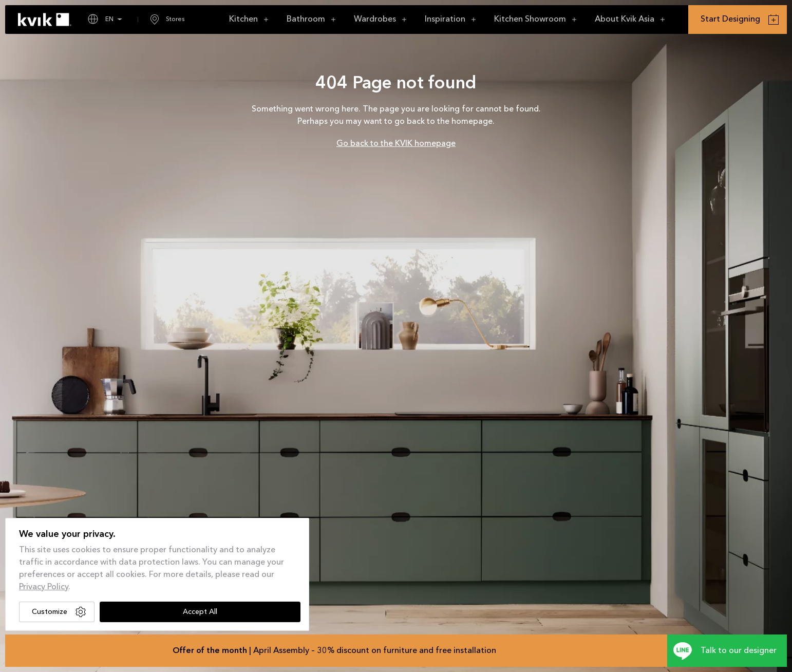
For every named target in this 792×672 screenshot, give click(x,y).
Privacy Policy (44, 587)
